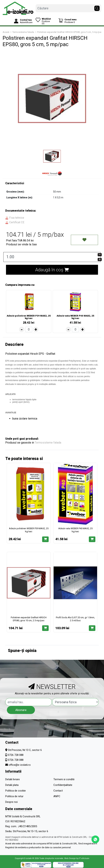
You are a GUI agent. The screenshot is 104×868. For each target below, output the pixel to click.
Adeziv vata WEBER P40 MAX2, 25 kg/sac (75, 317)
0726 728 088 (16, 755)
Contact (58, 791)
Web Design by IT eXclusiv (77, 858)
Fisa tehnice (15, 218)
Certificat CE (15, 222)
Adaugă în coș (52, 270)
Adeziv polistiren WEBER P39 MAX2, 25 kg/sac (29, 317)
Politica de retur (14, 796)
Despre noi (11, 802)
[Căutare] (97, 7)
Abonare (21, 710)
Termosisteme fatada (48, 443)
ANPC (57, 796)
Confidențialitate (63, 785)
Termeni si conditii (64, 779)
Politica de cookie (16, 791)
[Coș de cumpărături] (67, 21)
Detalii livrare (13, 779)
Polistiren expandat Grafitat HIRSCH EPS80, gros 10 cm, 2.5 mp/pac (29, 619)
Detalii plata (12, 785)
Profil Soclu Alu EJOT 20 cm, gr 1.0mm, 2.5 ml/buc (75, 619)
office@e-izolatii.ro (20, 765)
